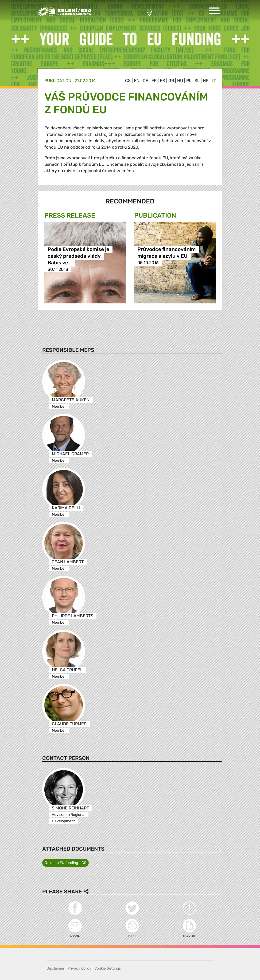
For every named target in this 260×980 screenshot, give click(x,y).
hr (206, 81)
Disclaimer (55, 968)
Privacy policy (79, 968)
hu (180, 81)
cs (128, 81)
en (137, 81)
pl (189, 81)
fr (154, 81)
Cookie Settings (108, 968)
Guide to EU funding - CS (65, 863)
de (145, 81)
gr (171, 81)
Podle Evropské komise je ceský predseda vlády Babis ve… (78, 256)
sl (197, 81)
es (162, 81)
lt (214, 81)
